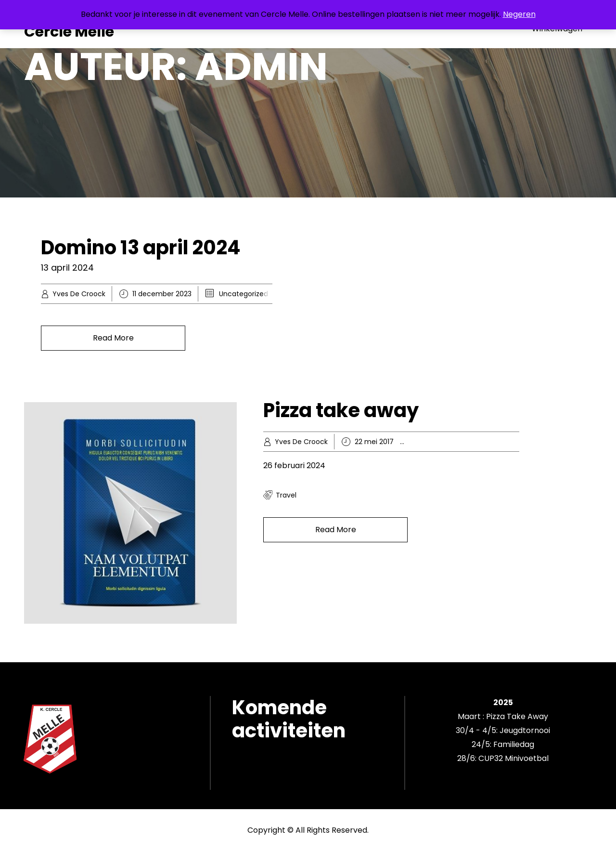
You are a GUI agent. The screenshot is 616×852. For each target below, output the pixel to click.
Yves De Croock (79, 294)
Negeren (519, 14)
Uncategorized (244, 294)
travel (286, 495)
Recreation (504, 442)
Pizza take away (341, 410)
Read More (113, 338)
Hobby (432, 442)
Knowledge (464, 442)
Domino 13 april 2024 (141, 248)
